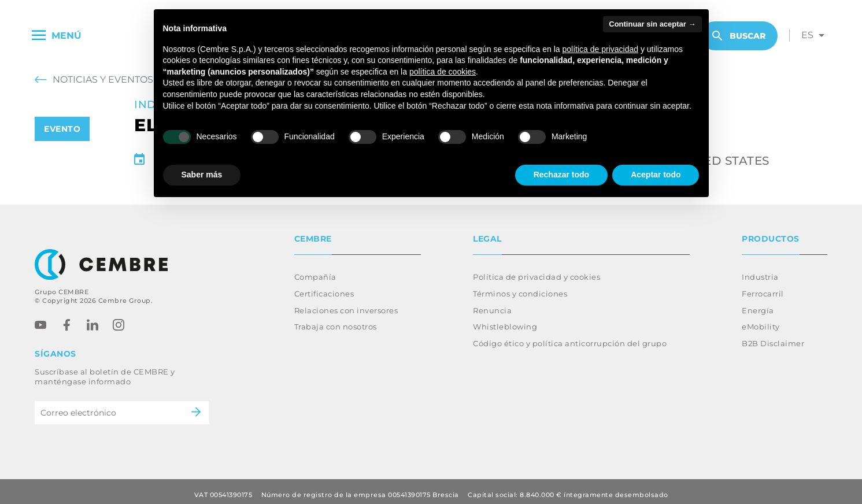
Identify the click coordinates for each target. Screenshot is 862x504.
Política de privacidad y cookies (537, 270)
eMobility (761, 320)
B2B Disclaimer (773, 336)
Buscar (739, 36)
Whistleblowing (505, 320)
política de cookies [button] (443, 72)
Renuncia (492, 303)
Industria (760, 270)
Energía (758, 303)
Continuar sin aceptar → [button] (652, 24)
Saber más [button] (202, 175)
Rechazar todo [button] (561, 175)
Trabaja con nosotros (336, 320)
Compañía (315, 270)
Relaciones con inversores (346, 303)
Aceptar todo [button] (656, 175)
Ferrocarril (763, 287)
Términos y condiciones (520, 287)
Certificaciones (324, 287)
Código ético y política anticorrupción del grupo (570, 336)
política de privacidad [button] (601, 49)
